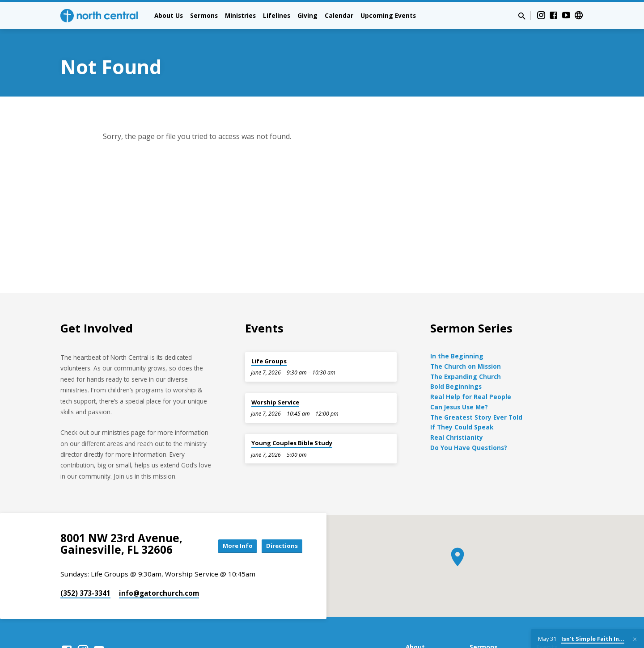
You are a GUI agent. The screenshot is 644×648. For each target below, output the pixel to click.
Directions (280, 546)
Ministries (240, 15)
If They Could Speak (462, 427)
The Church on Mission (466, 366)
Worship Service (275, 402)
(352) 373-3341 (85, 593)
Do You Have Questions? (469, 448)
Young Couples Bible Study (292, 443)
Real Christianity (457, 437)
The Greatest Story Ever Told (476, 417)
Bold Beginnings (456, 386)
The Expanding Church (466, 377)
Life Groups (269, 361)
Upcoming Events (388, 15)
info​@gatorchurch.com (159, 593)
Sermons (204, 15)
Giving (307, 15)
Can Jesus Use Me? (459, 407)
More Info (230, 546)
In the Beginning (457, 356)
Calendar (339, 15)
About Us (169, 15)
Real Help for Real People (471, 397)
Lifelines (277, 15)
